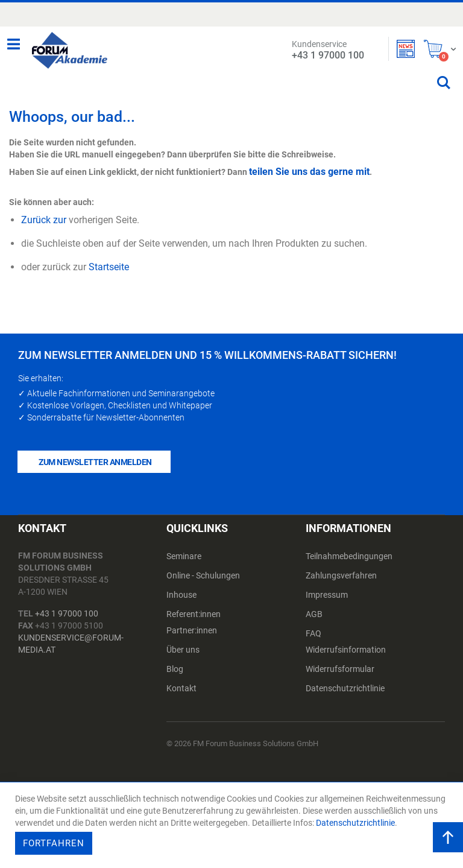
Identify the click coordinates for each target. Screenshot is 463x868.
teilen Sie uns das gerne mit (309, 172)
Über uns (183, 650)
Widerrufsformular (340, 669)
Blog (175, 669)
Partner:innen (192, 630)
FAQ (313, 633)
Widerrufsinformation (346, 650)
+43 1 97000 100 (67, 613)
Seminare (184, 556)
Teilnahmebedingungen (349, 556)
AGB (314, 614)
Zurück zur (44, 220)
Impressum (327, 595)
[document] (233, 825)
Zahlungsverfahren (341, 575)
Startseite (109, 267)
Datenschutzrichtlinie (345, 688)
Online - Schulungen (203, 575)
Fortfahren (54, 843)
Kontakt (181, 688)
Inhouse (181, 595)
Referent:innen (194, 614)
